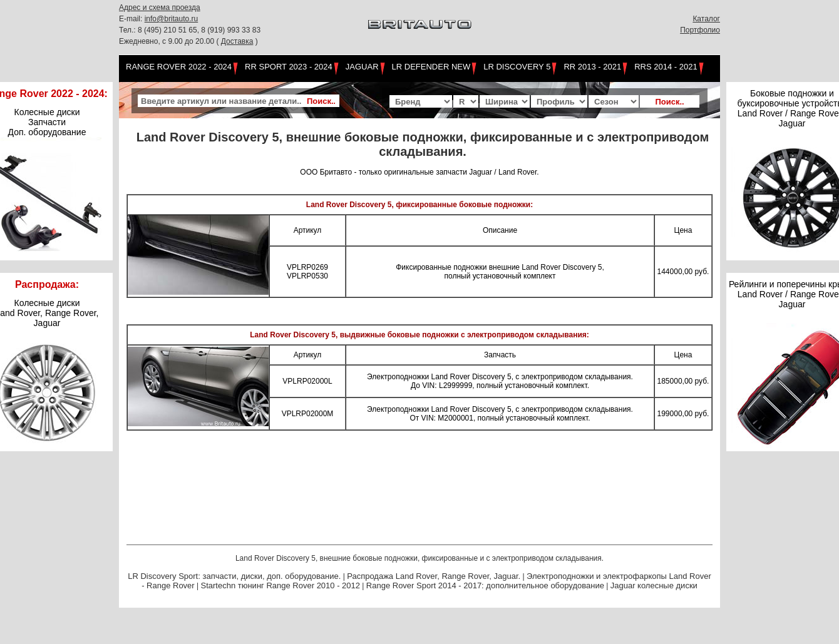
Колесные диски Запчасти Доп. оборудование (47, 122)
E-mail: (132, 19)
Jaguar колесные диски (654, 585)
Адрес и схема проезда (160, 8)
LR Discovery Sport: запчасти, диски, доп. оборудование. (234, 576)
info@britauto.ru (172, 19)
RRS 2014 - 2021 (666, 67)
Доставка (237, 41)
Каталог (706, 19)
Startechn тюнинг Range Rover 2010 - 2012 (280, 585)
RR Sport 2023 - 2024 (289, 67)
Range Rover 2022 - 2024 (179, 67)
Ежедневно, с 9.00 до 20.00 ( (170, 41)
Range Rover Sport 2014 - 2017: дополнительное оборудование (485, 585)
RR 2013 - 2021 (592, 67)
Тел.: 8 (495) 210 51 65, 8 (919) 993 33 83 (190, 30)
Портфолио (700, 30)
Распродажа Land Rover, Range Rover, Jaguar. (434, 576)
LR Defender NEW (431, 67)
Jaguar (362, 67)
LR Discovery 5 (517, 67)
